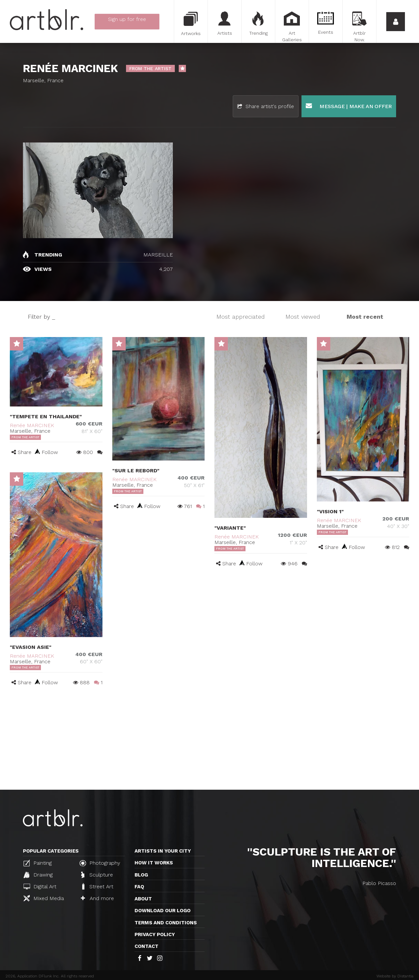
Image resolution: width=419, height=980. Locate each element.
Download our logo (163, 911)
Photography (100, 863)
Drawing (38, 875)
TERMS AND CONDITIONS (166, 923)
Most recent (365, 317)
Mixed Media (44, 898)
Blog (141, 875)
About (143, 899)
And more (97, 898)
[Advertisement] (209, 741)
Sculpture (97, 875)
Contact (146, 946)
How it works (154, 863)
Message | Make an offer (349, 106)
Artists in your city (163, 851)
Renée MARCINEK (32, 425)
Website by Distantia (395, 976)
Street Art (97, 886)
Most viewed (303, 317)
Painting (38, 863)
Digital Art (40, 886)
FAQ (139, 887)
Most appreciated (241, 317)
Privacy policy (155, 934)
